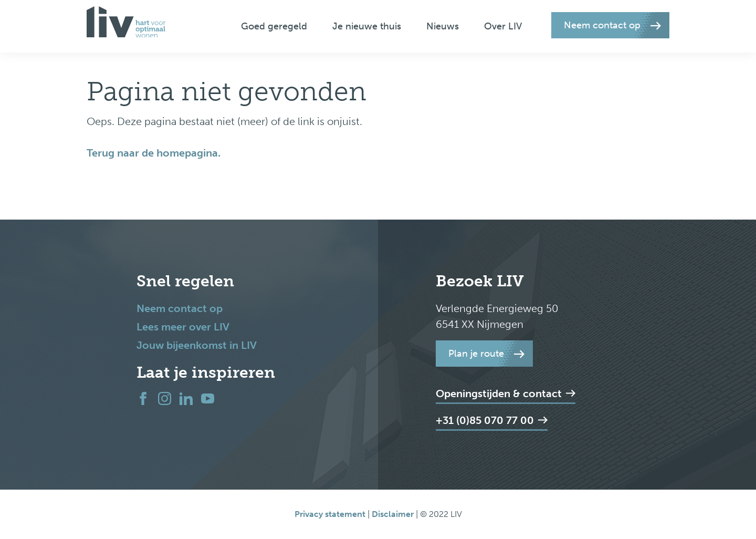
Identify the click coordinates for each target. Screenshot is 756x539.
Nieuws (443, 26)
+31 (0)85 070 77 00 (492, 420)
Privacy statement (330, 514)
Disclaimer (394, 514)
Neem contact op (180, 308)
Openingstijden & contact (506, 393)
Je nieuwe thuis (367, 26)
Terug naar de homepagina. (154, 153)
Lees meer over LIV (183, 327)
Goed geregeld (274, 26)
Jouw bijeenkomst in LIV (197, 345)
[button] (610, 25)
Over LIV (503, 26)
